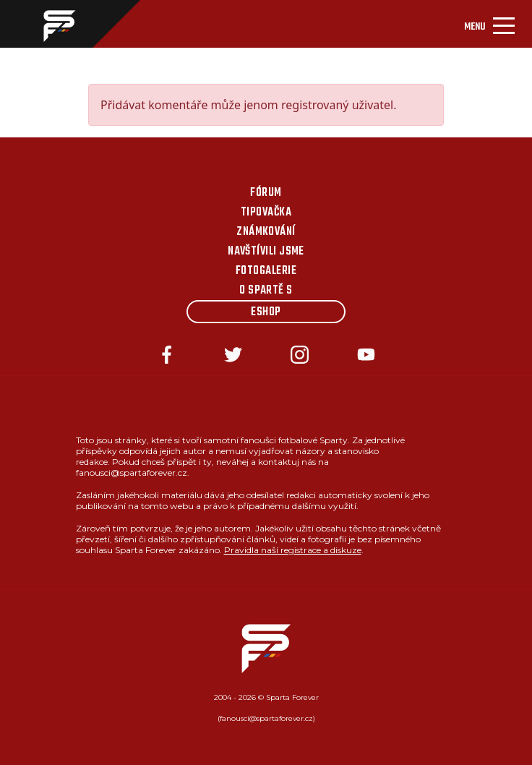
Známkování (266, 232)
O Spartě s (266, 291)
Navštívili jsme (266, 252)
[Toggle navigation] (489, 24)
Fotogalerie (266, 271)
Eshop (266, 312)
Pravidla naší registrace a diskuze (293, 550)
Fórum (266, 193)
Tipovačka (266, 213)
